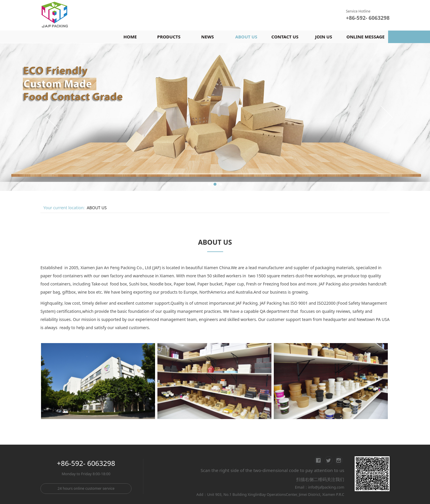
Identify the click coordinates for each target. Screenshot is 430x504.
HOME (130, 37)
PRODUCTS (169, 37)
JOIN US (324, 37)
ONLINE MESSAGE (366, 37)
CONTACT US (285, 37)
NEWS (208, 37)
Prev (53, 117)
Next (386, 117)
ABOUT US (246, 37)
